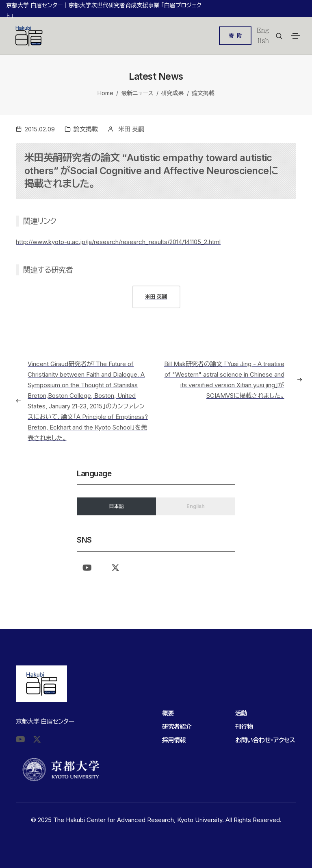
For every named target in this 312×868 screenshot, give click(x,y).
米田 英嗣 (131, 129)
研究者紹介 (177, 727)
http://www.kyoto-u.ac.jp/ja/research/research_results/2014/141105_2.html (118, 242)
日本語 (116, 506)
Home (105, 93)
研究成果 (173, 93)
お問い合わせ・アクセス (265, 740)
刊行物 (244, 727)
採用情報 (174, 740)
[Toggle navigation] (295, 36)
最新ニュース (137, 93)
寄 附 (235, 36)
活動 (241, 713)
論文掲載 (203, 93)
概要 (168, 713)
